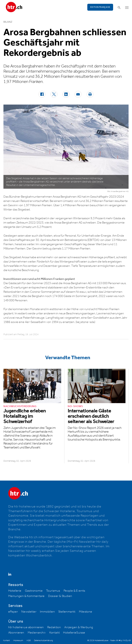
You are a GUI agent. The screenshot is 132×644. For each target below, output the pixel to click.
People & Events (74, 591)
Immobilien (47, 612)
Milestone (86, 612)
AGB (29, 640)
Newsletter (29, 612)
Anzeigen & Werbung (79, 627)
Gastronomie (34, 591)
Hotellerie (15, 591)
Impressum (18, 640)
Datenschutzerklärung (43, 640)
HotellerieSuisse (74, 633)
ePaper (13, 612)
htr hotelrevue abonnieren (26, 627)
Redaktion (54, 627)
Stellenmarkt (67, 612)
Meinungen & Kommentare (26, 596)
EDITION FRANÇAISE (100, 7)
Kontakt (55, 633)
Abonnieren (16, 633)
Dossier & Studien (60, 596)
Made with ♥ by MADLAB (120, 640)
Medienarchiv (37, 633)
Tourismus (53, 591)
